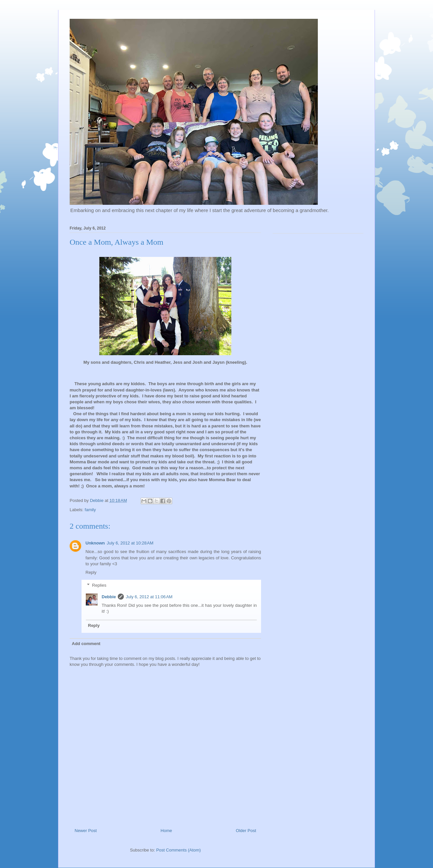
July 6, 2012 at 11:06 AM (149, 597)
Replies (99, 585)
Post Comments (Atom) (178, 850)
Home (167, 831)
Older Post (246, 831)
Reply (91, 572)
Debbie (109, 597)
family (90, 510)
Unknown (95, 543)
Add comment (86, 644)
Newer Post (86, 831)
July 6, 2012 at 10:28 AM (130, 543)
